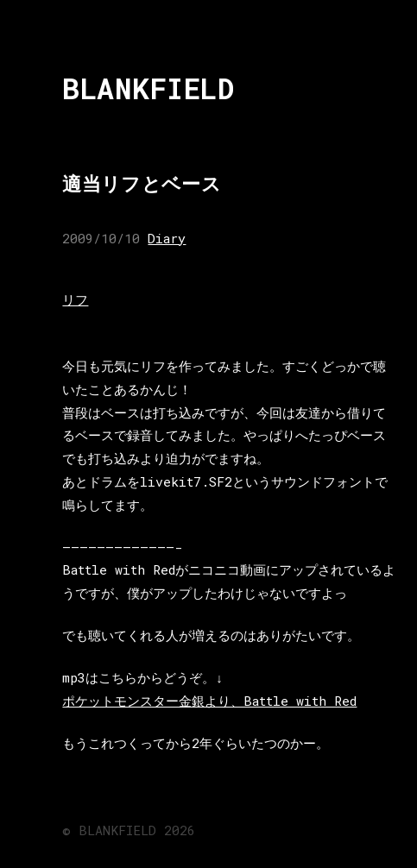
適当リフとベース (142, 183)
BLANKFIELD (148, 88)
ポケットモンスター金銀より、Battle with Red (209, 701)
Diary (167, 238)
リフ (75, 299)
